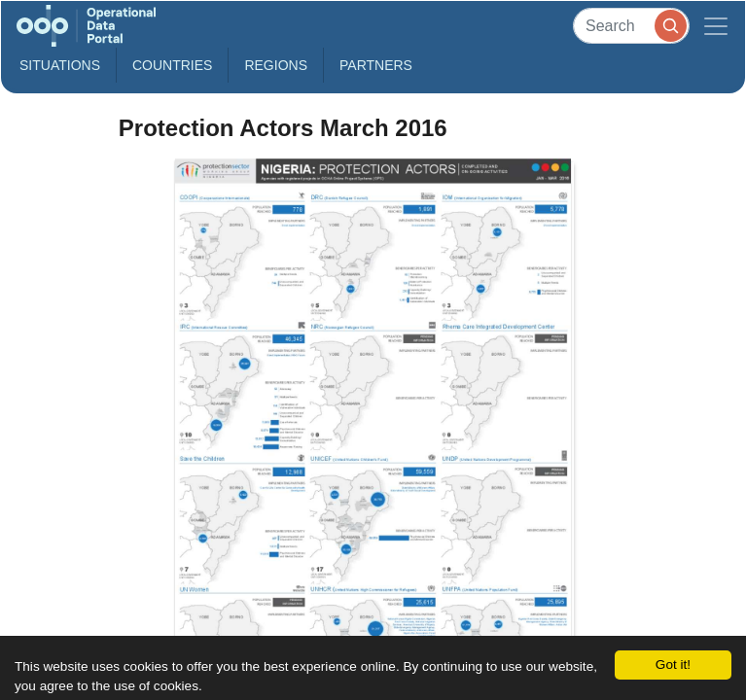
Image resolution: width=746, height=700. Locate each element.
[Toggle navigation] (716, 26)
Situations (60, 65)
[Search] (631, 26)
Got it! (673, 665)
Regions (276, 65)
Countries (172, 65)
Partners (376, 65)
